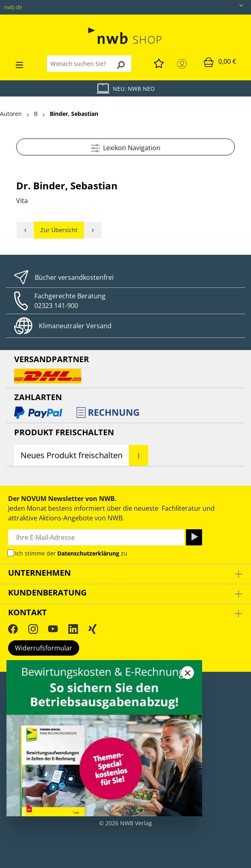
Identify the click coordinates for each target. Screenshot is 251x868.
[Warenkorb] (220, 62)
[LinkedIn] (73, 629)
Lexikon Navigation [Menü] (126, 147)
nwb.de (13, 7)
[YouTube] (53, 629)
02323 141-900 (56, 306)
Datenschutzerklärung (88, 553)
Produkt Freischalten (64, 432)
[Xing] (93, 629)
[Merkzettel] (159, 62)
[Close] (188, 673)
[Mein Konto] (184, 64)
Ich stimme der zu (71, 553)
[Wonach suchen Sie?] (78, 64)
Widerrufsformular (44, 648)
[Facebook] (13, 629)
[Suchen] (120, 64)
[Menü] (19, 64)
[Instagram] (33, 629)
